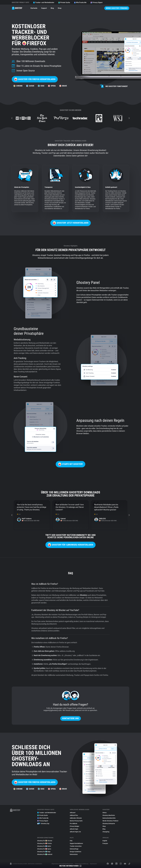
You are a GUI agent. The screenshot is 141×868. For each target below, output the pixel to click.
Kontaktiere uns (71, 718)
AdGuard (73, 813)
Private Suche (64, 2)
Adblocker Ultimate (76, 818)
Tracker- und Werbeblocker (44, 2)
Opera (52, 86)
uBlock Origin (74, 829)
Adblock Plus (74, 815)
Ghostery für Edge (44, 852)
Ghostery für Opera (44, 849)
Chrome (18, 86)
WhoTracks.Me (80, 2)
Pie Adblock (73, 824)
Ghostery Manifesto (109, 815)
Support (44, 8)
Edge (41, 86)
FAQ (71, 841)
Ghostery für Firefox (44, 843)
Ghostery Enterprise (109, 824)
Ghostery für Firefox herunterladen (35, 79)
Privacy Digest (96, 2)
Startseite (34, 8)
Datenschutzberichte (109, 818)
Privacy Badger (75, 826)
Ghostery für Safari (44, 846)
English (105, 841)
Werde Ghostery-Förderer (117, 8)
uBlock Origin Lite (75, 832)
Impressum (93, 864)
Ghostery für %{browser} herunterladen (70, 545)
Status (105, 813)
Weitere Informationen (70, 866)
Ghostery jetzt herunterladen (71, 223)
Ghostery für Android (45, 854)
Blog (52, 8)
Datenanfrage (74, 849)
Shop (60, 8)
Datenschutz (74, 854)
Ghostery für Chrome (45, 841)
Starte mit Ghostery (70, 464)
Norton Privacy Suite (76, 821)
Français (105, 843)
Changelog (106, 832)
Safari (30, 86)
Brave (63, 86)
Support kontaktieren (76, 843)
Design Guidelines (75, 852)
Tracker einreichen (76, 846)
